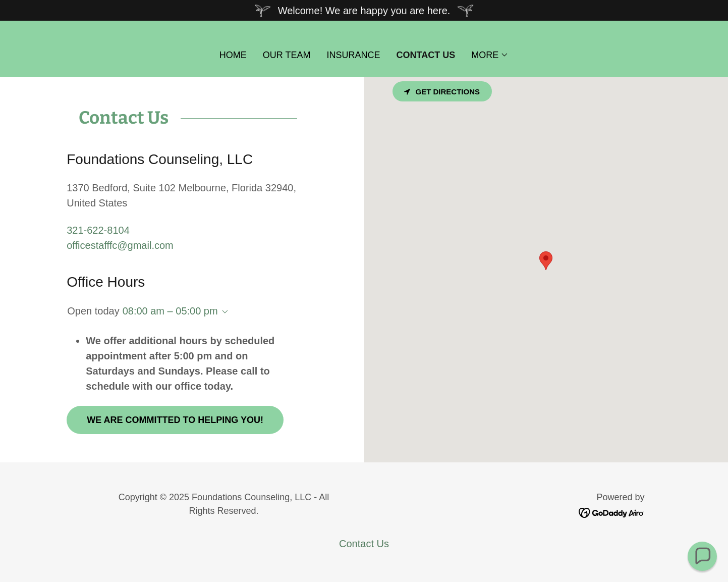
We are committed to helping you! (175, 420)
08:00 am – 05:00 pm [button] (170, 311)
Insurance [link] (354, 55)
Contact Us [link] (426, 55)
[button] (490, 55)
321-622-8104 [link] (98, 230)
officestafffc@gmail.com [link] (120, 245)
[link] (612, 512)
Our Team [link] (287, 55)
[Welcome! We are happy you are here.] (364, 10)
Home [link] (233, 55)
